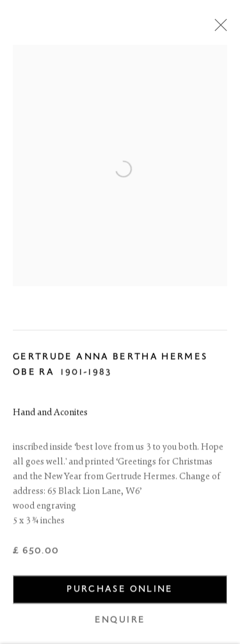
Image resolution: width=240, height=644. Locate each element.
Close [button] (218, 29)
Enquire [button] (120, 621)
